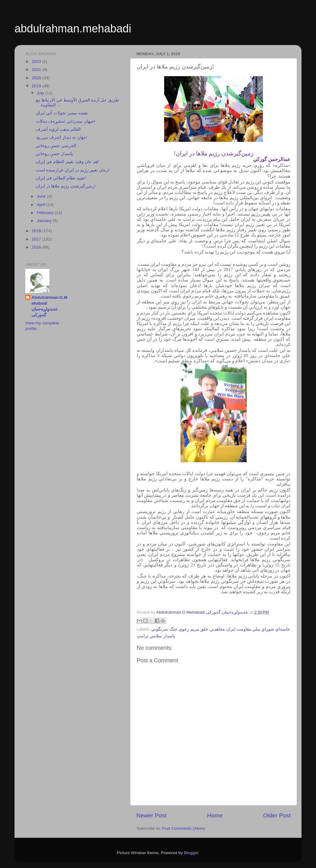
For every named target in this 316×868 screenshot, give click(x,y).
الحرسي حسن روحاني (56, 146)
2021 (37, 70)
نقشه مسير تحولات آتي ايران (62, 113)
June (42, 196)
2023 (37, 62)
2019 (37, 86)
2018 (37, 231)
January (45, 221)
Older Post (277, 815)
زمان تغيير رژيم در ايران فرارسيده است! (73, 170)
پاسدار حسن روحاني (54, 154)
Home (215, 815)
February (46, 213)
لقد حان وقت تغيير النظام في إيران (67, 162)
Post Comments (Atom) (184, 828)
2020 (37, 78)
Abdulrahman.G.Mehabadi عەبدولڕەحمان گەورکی (49, 306)
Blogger (191, 853)
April (42, 205)
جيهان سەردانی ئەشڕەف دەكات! (66, 121)
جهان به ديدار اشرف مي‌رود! (62, 137)
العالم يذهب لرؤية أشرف (58, 129)
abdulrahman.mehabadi (73, 29)
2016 (37, 247)
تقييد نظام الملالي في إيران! (61, 178)
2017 (37, 239)
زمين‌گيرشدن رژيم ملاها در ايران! (66, 186)
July (41, 93)
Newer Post (152, 815)
